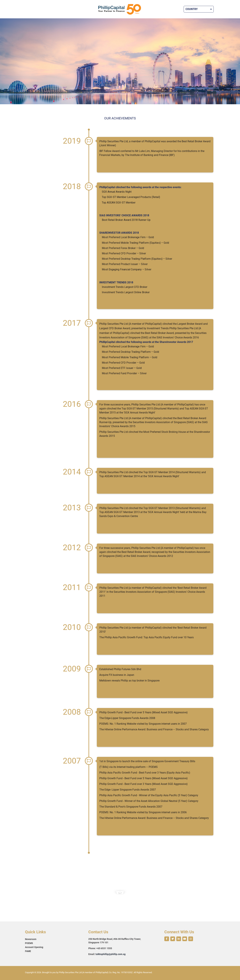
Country (199, 9)
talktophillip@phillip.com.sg (110, 954)
